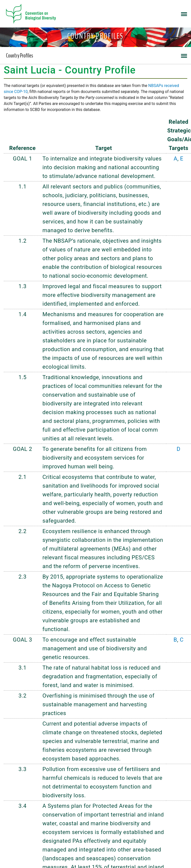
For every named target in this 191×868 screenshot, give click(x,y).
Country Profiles (19, 55)
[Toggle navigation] (184, 14)
